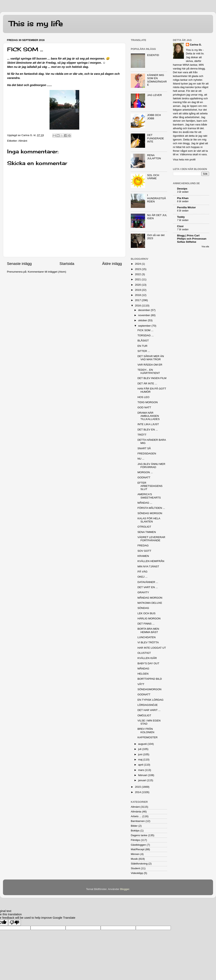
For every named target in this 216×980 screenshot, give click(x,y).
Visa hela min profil (184, 160)
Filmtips (135, 840)
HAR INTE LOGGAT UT (152, 648)
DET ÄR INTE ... (147, 383)
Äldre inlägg (112, 264)
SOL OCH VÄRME (153, 177)
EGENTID (153, 55)
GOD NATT (144, 407)
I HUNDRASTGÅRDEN (156, 198)
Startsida (67, 264)
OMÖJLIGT (144, 715)
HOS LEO (143, 397)
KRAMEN (143, 556)
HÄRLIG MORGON (149, 618)
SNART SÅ (144, 448)
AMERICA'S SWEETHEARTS (149, 496)
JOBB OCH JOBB (154, 117)
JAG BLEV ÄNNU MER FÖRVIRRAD (151, 466)
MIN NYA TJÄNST (148, 566)
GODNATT (144, 477)
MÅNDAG (143, 669)
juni (141, 754)
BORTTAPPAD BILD (150, 679)
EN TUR (142, 346)
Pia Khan (183, 198)
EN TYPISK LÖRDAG (151, 700)
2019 (138, 290)
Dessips (182, 189)
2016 (138, 306)
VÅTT (141, 684)
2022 (138, 274)
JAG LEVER (154, 95)
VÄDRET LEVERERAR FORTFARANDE (151, 539)
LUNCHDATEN (147, 637)
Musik (134, 859)
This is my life (36, 24)
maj (141, 760)
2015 (138, 787)
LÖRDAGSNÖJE (148, 705)
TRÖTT (142, 435)
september (145, 326)
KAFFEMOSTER (148, 737)
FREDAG (143, 545)
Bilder (134, 826)
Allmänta (136, 812)
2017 (138, 300)
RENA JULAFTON (154, 157)
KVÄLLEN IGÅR (147, 658)
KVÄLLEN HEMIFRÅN (151, 561)
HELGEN (143, 674)
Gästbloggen (138, 845)
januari (142, 780)
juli (140, 749)
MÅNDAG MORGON (150, 598)
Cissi (180, 226)
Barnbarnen (138, 821)
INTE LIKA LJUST (148, 424)
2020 (138, 285)
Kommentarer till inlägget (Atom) (47, 272)
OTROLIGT (144, 527)
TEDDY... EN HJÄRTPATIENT (149, 371)
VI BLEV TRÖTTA (148, 642)
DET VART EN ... (148, 587)
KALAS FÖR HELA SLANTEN (149, 520)
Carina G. (196, 45)
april (141, 765)
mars (141, 770)
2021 (138, 279)
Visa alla (205, 247)
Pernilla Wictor (186, 207)
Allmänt (23, 141)
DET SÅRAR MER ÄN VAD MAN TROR (151, 358)
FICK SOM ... (145, 330)
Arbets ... (136, 816)
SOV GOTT (144, 551)
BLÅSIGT (143, 341)
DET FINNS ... (146, 624)
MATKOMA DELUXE (150, 603)
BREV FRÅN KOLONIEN (146, 730)
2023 (138, 269)
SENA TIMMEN (147, 532)
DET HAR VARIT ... (149, 710)
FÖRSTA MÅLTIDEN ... (151, 508)
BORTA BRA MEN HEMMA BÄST (148, 630)
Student (135, 868)
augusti (143, 744)
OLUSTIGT (144, 653)
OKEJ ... (142, 577)
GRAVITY (143, 592)
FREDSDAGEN (147, 454)
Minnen (135, 854)
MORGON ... (145, 472)
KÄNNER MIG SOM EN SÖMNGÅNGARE (157, 80)
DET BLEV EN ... (148, 430)
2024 (138, 264)
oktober (143, 320)
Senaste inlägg (19, 264)
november (144, 315)
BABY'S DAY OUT (148, 663)
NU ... (141, 459)
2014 (138, 792)
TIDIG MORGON (148, 402)
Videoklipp (137, 873)
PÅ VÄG (142, 572)
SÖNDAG (143, 608)
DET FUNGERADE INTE (155, 138)
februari (143, 775)
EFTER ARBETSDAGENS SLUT (150, 486)
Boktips (135, 831)
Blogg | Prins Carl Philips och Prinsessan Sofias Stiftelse (192, 239)
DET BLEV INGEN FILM (152, 378)
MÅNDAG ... (145, 503)
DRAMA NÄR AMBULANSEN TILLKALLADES (149, 416)
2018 (138, 295)
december (144, 310)
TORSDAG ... (146, 335)
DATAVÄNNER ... (148, 582)
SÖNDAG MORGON (150, 513)
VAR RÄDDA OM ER (150, 365)
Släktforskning (139, 864)
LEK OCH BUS (147, 613)
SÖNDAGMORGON (150, 689)
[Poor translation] (14, 923)
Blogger (125, 889)
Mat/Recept (138, 849)
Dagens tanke (139, 835)
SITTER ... (144, 351)
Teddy (181, 217)
